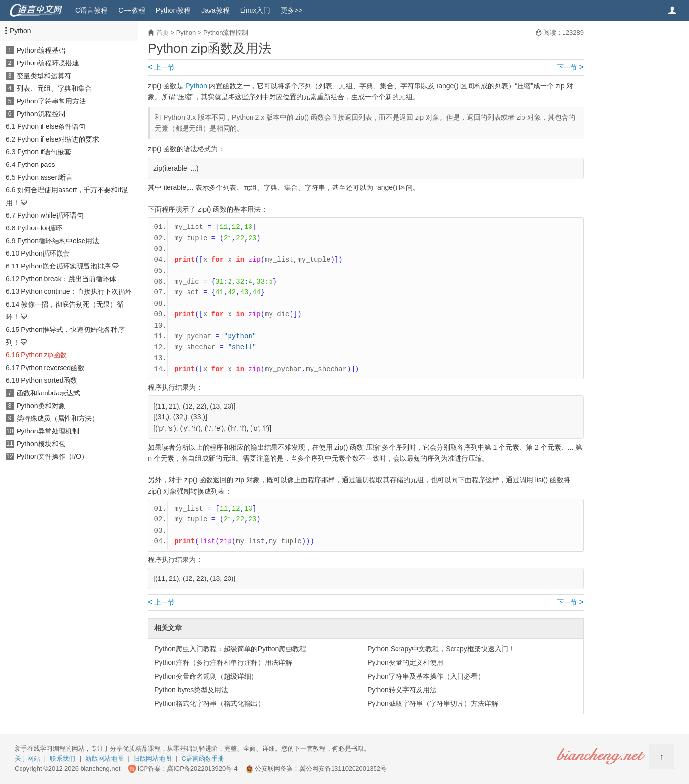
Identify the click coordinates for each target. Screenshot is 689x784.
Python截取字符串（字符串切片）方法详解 (433, 703)
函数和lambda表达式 (48, 393)
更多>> (292, 10)
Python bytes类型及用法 (191, 690)
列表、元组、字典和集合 (54, 88)
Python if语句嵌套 (44, 152)
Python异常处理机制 (48, 431)
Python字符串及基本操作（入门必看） (426, 676)
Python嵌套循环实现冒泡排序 (66, 266)
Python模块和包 (41, 444)
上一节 (161, 67)
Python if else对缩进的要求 (58, 139)
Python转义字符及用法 (402, 690)
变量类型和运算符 (44, 76)
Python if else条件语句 (51, 126)
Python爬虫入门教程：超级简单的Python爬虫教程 (230, 649)
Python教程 (173, 10)
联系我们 (63, 758)
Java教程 (215, 10)
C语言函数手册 (203, 758)
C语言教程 (91, 10)
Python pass (36, 165)
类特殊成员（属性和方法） (58, 418)
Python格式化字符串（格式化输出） (209, 703)
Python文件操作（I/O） (52, 456)
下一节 (570, 67)
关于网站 (27, 758)
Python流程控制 (41, 114)
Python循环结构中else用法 (58, 241)
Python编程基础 (41, 50)
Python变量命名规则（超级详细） (206, 676)
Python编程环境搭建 (48, 63)
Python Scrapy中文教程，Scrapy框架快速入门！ (441, 649)
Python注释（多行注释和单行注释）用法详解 (223, 662)
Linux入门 (255, 10)
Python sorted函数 (49, 380)
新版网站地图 (104, 758)
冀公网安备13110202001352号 (343, 769)
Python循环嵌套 (45, 253)
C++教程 (131, 10)
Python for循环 (40, 228)
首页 (163, 32)
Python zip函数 (44, 355)
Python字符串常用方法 (51, 101)
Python (21, 31)
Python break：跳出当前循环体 (69, 279)
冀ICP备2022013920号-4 (202, 769)
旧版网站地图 (152, 758)
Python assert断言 (45, 177)
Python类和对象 (41, 406)
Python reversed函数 (53, 368)
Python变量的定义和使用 (405, 662)
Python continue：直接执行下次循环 (76, 291)
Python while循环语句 (50, 215)
